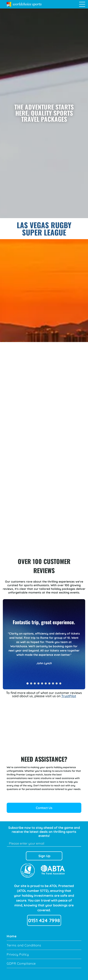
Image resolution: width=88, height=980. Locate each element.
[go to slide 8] (53, 683)
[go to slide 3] (35, 683)
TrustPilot (69, 696)
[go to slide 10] (60, 683)
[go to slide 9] (57, 683)
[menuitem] (44, 936)
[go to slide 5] (42, 683)
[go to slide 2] (31, 683)
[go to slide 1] (28, 683)
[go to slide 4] (38, 683)
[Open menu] (82, 4)
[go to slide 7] (49, 683)
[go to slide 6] (46, 683)
